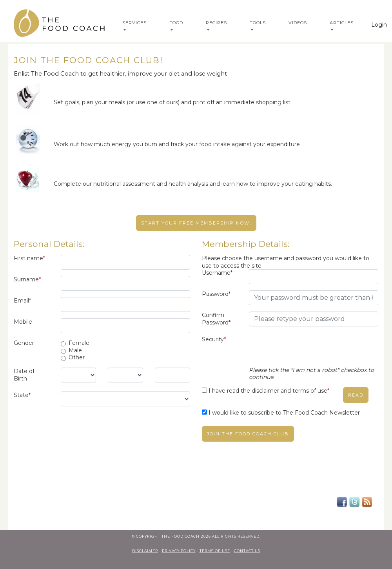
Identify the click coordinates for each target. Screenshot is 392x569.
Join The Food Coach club (248, 434)
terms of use (215, 551)
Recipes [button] (216, 23)
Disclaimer (145, 551)
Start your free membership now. (196, 223)
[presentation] (309, 351)
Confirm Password (216, 319)
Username (217, 273)
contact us (247, 551)
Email (22, 301)
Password (216, 294)
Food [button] (176, 23)
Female (79, 343)
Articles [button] (342, 23)
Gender (24, 343)
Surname (27, 279)
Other (77, 357)
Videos (298, 23)
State (22, 395)
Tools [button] (258, 23)
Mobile (23, 322)
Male (75, 350)
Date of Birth (24, 375)
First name (29, 258)
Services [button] (134, 23)
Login (379, 25)
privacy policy (179, 551)
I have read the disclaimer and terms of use (269, 391)
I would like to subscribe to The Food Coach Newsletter (284, 413)
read (356, 395)
